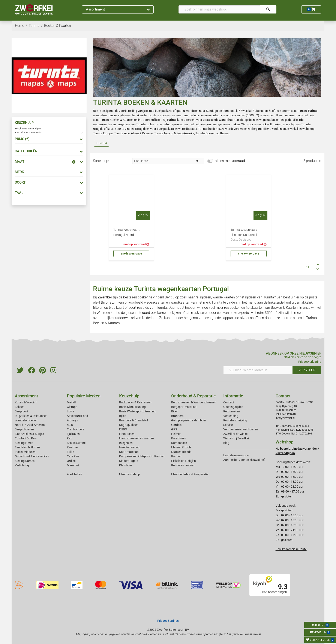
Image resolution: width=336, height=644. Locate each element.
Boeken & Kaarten (122, 120)
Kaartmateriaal (129, 452)
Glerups (72, 407)
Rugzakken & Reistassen (31, 416)
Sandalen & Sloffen (27, 447)
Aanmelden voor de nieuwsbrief (244, 460)
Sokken (20, 407)
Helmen (176, 434)
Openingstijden (233, 407)
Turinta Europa (103, 133)
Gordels (176, 425)
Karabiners (178, 438)
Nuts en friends (181, 452)
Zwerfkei (73, 447)
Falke (70, 452)
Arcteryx (72, 420)
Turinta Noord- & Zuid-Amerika (174, 133)
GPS (174, 429)
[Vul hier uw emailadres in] (258, 370)
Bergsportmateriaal (184, 407)
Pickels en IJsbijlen (184, 461)
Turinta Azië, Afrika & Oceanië (133, 133)
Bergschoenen (24, 429)
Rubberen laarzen (183, 465)
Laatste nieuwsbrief (236, 455)
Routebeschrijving (235, 420)
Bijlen (123, 416)
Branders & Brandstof (134, 420)
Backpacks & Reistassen (135, 402)
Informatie (233, 396)
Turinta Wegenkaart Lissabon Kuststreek (249, 235)
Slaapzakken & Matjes (29, 434)
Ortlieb (71, 461)
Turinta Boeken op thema (212, 133)
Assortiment (118, 9)
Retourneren (232, 411)
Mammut (73, 465)
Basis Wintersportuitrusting (137, 411)
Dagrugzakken (129, 425)
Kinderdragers (129, 461)
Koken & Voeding (26, 402)
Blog (226, 443)
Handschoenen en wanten (136, 438)
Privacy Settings (168, 621)
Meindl (71, 402)
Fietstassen (127, 434)
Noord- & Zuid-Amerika (30, 425)
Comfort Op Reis (26, 438)
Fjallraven (73, 434)
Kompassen (179, 443)
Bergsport (21, 411)
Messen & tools (181, 447)
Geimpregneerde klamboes (189, 420)
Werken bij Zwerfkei (236, 438)
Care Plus (73, 456)
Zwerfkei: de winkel (236, 434)
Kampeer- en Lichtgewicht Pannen (142, 456)
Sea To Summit (77, 443)
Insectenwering (129, 447)
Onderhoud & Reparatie (193, 396)
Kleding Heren (24, 443)
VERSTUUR (307, 370)
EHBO (123, 429)
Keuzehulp (129, 396)
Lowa (71, 411)
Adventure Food (77, 416)
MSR (70, 425)
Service (228, 425)
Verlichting (22, 465)
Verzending (231, 416)
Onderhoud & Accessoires (32, 456)
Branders (177, 416)
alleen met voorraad (230, 161)
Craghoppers (76, 429)
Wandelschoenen (26, 420)
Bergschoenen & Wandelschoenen (194, 402)
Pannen (176, 456)
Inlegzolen (126, 443)
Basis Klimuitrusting (132, 407)
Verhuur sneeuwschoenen (241, 429)
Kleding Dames (25, 461)
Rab (70, 438)
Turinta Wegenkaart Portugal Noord (127, 232)
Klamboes (126, 465)
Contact (229, 402)
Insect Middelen (25, 452)
